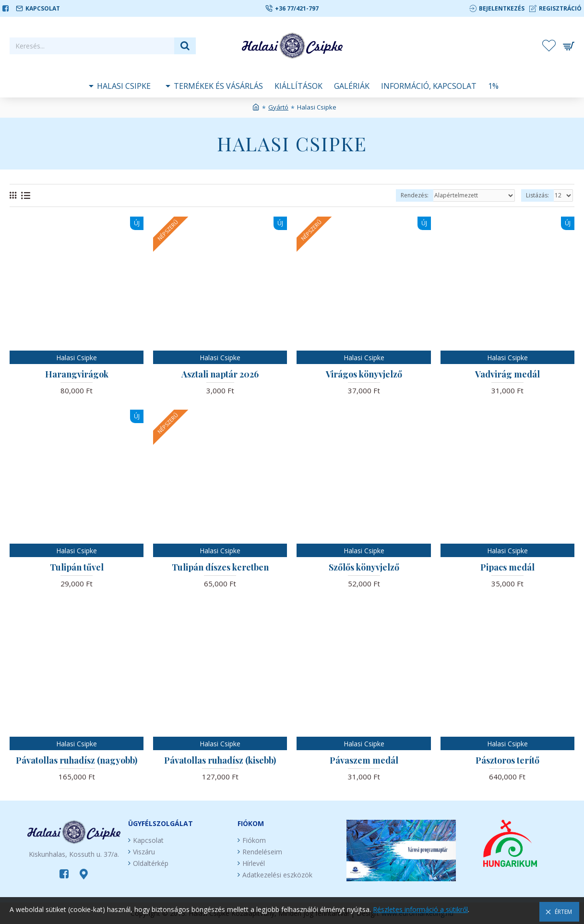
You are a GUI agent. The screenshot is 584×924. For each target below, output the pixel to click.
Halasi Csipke (77, 358)
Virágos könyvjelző (364, 374)
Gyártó (278, 107)
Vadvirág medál (507, 374)
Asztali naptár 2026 (220, 374)
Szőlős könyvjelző (364, 567)
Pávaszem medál (364, 760)
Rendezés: (415, 195)
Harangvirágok (77, 374)
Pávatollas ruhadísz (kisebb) (220, 760)
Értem (563, 912)
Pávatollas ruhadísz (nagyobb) (77, 760)
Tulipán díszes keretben (220, 567)
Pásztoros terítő (507, 760)
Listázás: (537, 195)
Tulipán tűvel (77, 567)
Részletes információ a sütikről (420, 909)
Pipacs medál (507, 567)
